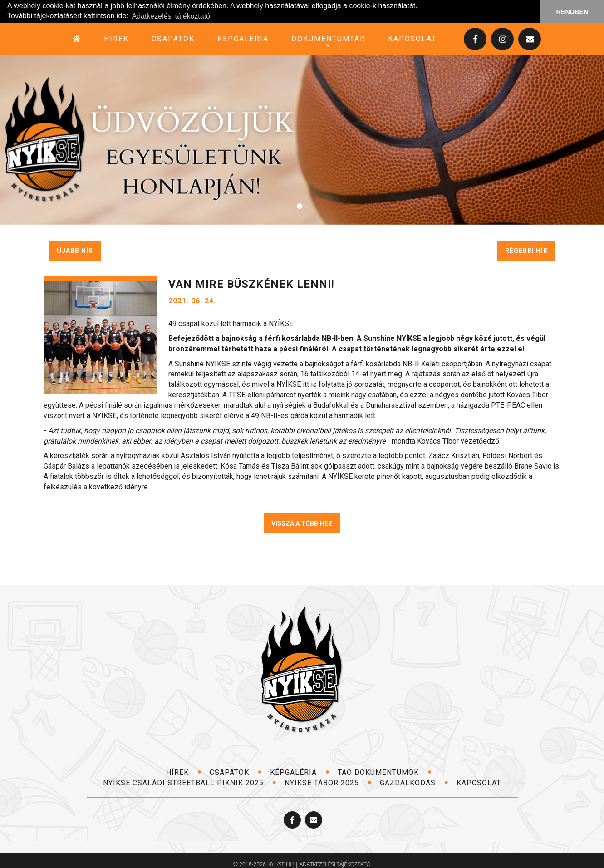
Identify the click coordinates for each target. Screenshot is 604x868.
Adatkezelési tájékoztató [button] (171, 12)
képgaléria (243, 34)
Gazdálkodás (414, 778)
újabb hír (75, 246)
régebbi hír (526, 246)
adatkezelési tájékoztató (335, 860)
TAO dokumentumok (385, 767)
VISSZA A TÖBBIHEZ (302, 518)
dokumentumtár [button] (328, 34)
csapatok (173, 34)
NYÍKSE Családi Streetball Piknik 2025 (190, 778)
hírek (116, 34)
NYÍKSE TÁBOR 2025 (328, 778)
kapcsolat (412, 34)
